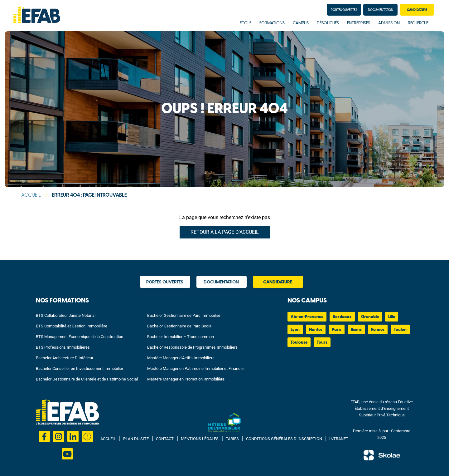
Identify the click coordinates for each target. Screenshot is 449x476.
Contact (165, 439)
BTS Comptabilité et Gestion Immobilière (72, 326)
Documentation (381, 10)
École (246, 23)
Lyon (295, 330)
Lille (392, 317)
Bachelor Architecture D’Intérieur (65, 358)
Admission (389, 23)
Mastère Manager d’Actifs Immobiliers (181, 358)
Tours (322, 343)
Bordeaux (342, 317)
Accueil (31, 195)
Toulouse (299, 343)
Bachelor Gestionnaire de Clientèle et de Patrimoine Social (87, 379)
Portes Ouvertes (344, 10)
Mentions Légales (200, 439)
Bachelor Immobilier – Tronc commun (181, 337)
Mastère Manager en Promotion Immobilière (186, 379)
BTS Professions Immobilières (63, 347)
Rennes (378, 330)
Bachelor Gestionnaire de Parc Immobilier (184, 315)
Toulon (400, 330)
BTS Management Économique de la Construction (80, 337)
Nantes (316, 330)
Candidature (417, 10)
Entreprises (359, 23)
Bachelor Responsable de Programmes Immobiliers (192, 347)
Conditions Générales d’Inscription (284, 439)
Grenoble (370, 317)
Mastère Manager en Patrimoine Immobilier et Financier (196, 368)
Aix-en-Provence (307, 317)
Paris (337, 330)
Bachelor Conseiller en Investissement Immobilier (80, 368)
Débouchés (328, 23)
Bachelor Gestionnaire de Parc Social (180, 326)
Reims (356, 330)
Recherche (418, 23)
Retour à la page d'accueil (225, 232)
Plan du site (136, 439)
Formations (272, 23)
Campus (301, 23)
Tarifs (232, 439)
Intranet (339, 439)
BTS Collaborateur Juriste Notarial (66, 315)
